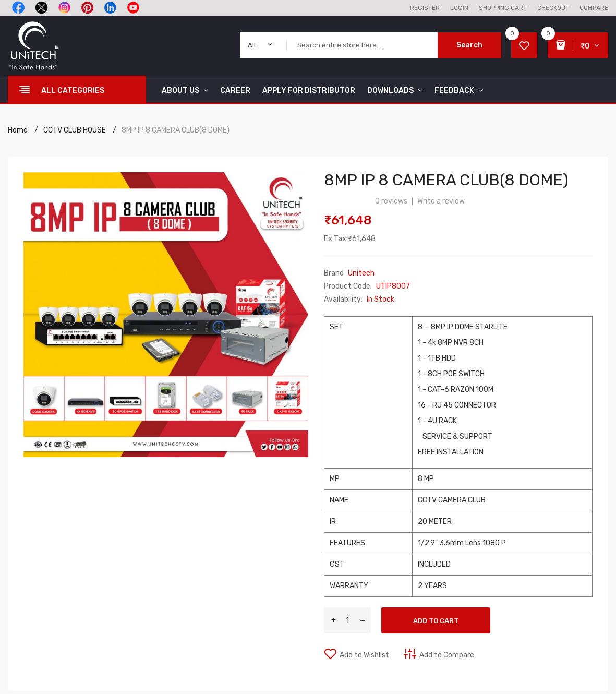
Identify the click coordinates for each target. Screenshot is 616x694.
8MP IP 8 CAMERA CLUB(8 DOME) (176, 130)
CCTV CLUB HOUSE (75, 130)
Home (18, 130)
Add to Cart (436, 621)
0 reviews (391, 201)
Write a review (441, 201)
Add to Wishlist (364, 655)
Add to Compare (447, 655)
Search (469, 45)
